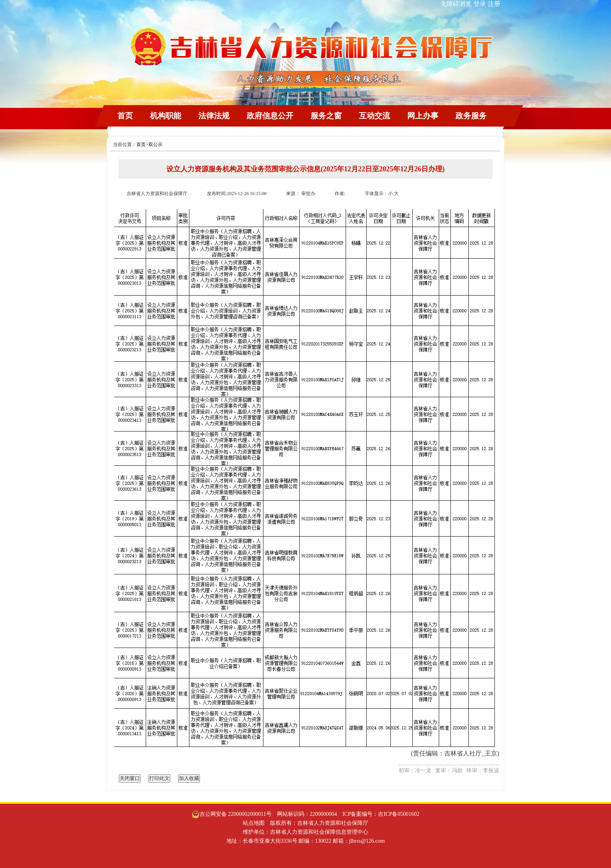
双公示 (155, 144)
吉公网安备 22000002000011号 (232, 814)
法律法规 (214, 116)
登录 (480, 4)
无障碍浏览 (456, 4)
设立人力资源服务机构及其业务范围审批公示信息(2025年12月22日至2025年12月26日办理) (305, 169)
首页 (125, 116)
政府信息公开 (270, 116)
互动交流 (374, 116)
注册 (494, 4)
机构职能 (166, 116)
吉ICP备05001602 (399, 814)
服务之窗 (326, 116)
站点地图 (254, 823)
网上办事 (423, 116)
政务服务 (471, 116)
